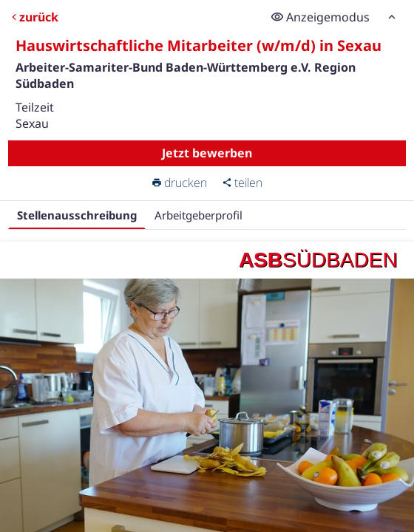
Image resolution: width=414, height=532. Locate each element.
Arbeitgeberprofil (198, 215)
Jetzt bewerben (207, 153)
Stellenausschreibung (77, 215)
